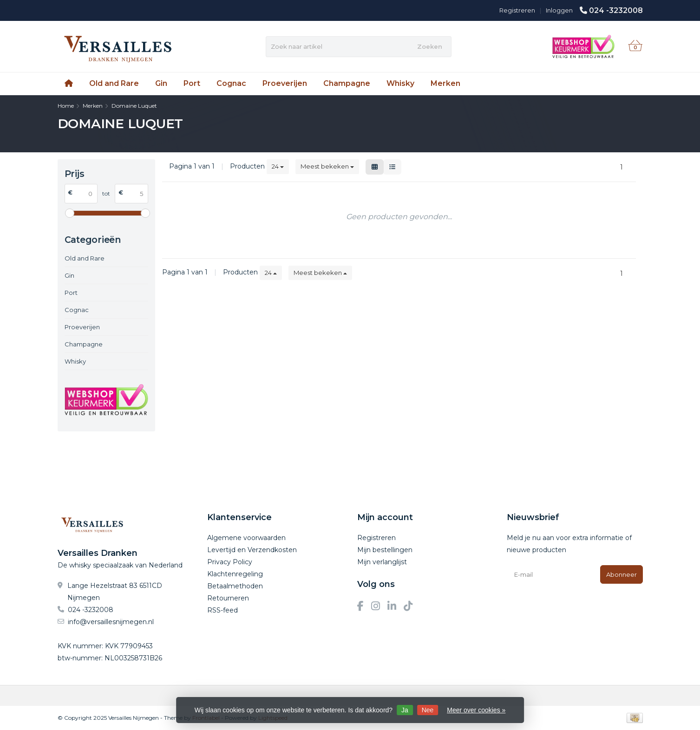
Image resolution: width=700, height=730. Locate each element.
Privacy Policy (230, 562)
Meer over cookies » (476, 710)
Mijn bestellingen (385, 550)
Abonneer (621, 574)
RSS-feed (222, 610)
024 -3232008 (616, 10)
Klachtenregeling (235, 574)
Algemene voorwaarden (246, 538)
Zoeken (430, 46)
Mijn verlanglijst (382, 562)
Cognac (231, 83)
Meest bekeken (327, 166)
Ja (405, 710)
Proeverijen (285, 83)
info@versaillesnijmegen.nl (111, 622)
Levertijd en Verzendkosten (252, 550)
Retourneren (228, 598)
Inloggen (559, 10)
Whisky (400, 83)
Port (192, 83)
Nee (428, 710)
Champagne (347, 83)
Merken (445, 83)
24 (278, 166)
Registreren (517, 10)
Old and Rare (114, 83)
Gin (161, 83)
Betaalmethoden (235, 586)
